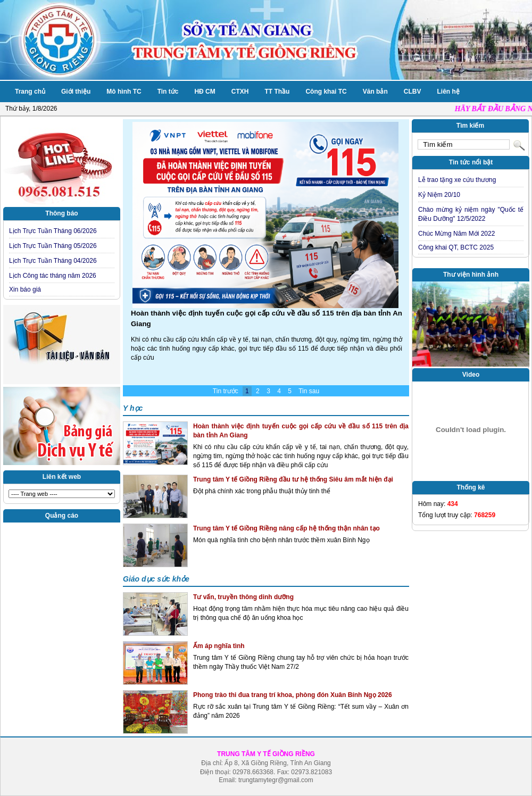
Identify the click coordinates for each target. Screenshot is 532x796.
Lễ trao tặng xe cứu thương (457, 180)
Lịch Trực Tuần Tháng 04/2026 (53, 261)
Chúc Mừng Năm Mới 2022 (456, 234)
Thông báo (61, 213)
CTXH (240, 92)
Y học (133, 408)
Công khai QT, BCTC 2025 (456, 247)
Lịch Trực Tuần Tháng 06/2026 (53, 231)
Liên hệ (448, 92)
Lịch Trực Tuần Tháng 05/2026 (53, 246)
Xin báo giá (25, 289)
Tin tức (168, 92)
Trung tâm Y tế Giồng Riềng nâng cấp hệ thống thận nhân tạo (286, 528)
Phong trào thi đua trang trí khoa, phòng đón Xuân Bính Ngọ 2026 (293, 695)
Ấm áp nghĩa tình (219, 646)
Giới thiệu (76, 92)
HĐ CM (205, 92)
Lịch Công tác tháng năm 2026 (53, 276)
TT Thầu (277, 92)
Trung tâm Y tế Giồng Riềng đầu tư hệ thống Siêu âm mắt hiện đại (293, 479)
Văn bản (375, 92)
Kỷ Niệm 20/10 (439, 195)
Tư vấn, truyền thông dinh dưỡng (243, 597)
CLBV (413, 92)
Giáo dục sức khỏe (156, 579)
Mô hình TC (124, 92)
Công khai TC (326, 92)
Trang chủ (30, 92)
